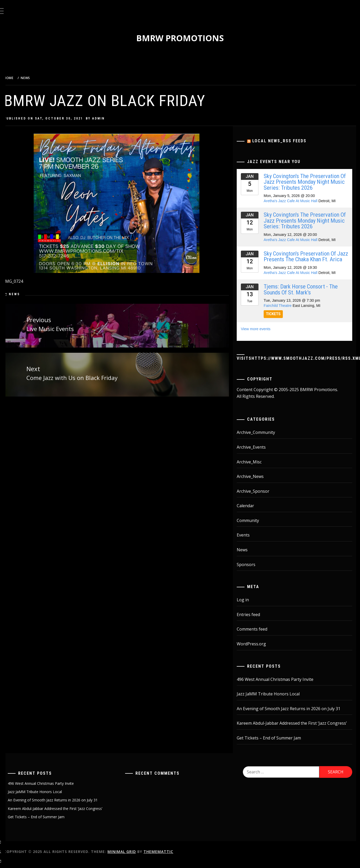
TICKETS (278, 320)
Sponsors (251, 570)
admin (111, 118)
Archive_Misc (254, 468)
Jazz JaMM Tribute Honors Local (273, 700)
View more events (260, 335)
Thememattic (171, 857)
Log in (247, 606)
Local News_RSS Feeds (284, 141)
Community (253, 526)
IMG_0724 (26, 281)
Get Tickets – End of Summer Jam (273, 744)
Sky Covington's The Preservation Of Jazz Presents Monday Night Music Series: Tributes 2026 (306, 182)
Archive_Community (261, 438)
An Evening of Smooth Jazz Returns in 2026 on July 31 (293, 714)
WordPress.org (256, 650)
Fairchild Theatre (282, 311)
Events (248, 541)
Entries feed (253, 620)
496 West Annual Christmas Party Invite (280, 685)
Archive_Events (256, 453)
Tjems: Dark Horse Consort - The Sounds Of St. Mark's (305, 295)
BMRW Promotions (186, 38)
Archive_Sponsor (258, 497)
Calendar (250, 512)
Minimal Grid (135, 857)
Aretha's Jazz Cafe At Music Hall (295, 201)
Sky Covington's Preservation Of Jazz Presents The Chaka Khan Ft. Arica (307, 259)
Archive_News (255, 482)
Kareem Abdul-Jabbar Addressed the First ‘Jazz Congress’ (296, 729)
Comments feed (257, 635)
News (27, 294)
